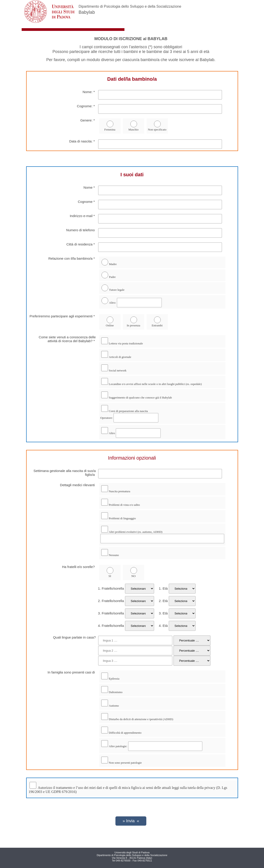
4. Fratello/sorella (111, 626)
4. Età (161, 626)
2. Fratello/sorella (111, 601)
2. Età (161, 601)
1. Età (161, 588)
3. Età (161, 613)
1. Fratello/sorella (111, 588)
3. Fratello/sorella (111, 613)
